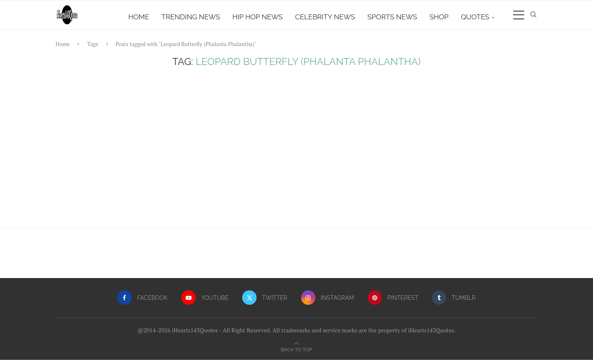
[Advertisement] (296, 154)
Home (139, 17)
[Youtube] (204, 302)
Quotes (475, 17)
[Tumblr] (455, 302)
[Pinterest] (394, 302)
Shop (439, 17)
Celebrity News (325, 17)
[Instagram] (328, 302)
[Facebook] (141, 302)
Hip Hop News (257, 17)
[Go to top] (296, 353)
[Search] (533, 17)
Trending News (191, 17)
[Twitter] (265, 302)
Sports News (392, 17)
